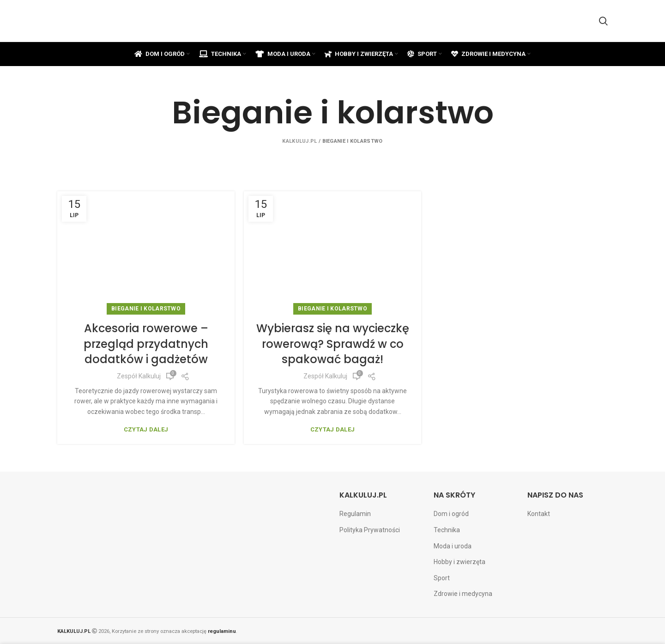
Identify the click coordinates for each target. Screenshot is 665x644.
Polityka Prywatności (370, 530)
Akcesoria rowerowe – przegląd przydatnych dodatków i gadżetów (146, 344)
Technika (447, 530)
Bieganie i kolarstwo (146, 309)
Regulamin (355, 514)
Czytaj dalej (146, 429)
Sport (442, 578)
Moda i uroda (453, 546)
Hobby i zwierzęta (459, 562)
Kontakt (539, 514)
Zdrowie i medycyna (463, 594)
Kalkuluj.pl (299, 141)
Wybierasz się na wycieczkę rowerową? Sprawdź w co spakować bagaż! (333, 344)
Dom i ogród (451, 514)
